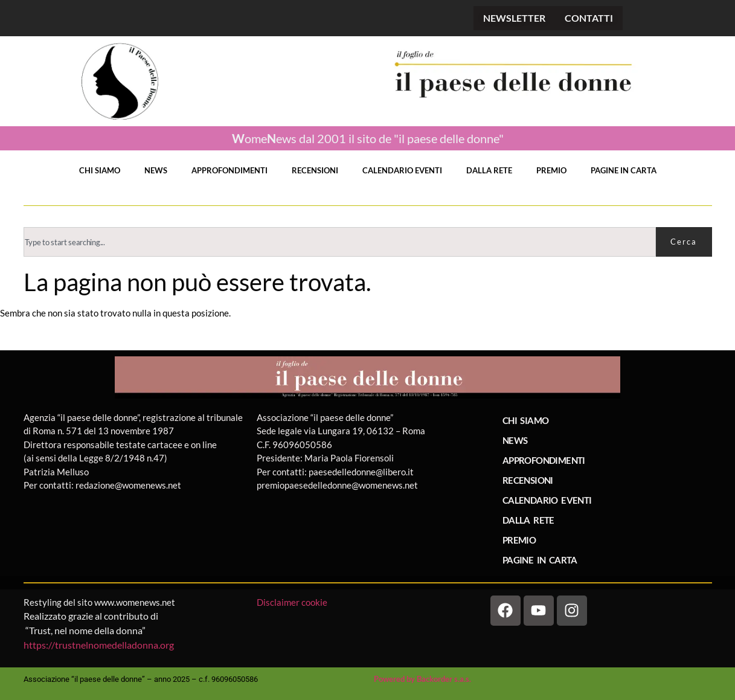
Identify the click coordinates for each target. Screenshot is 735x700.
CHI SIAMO (100, 170)
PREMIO (551, 170)
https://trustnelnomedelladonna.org (99, 645)
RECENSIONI (315, 170)
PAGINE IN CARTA (624, 170)
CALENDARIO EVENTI (402, 170)
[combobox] (340, 242)
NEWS (156, 170)
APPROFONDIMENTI (229, 170)
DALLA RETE (489, 170)
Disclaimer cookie (293, 602)
